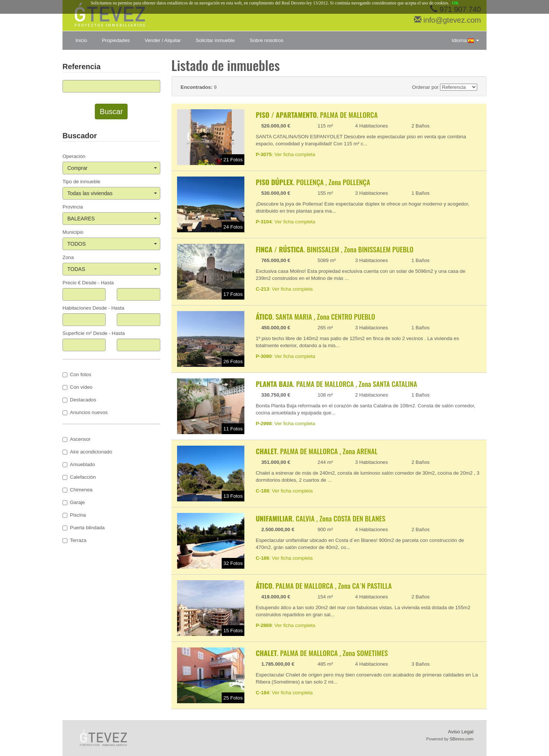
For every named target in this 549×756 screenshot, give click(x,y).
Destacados (79, 400)
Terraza (74, 540)
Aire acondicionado (87, 452)
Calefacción (79, 477)
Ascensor (77, 439)
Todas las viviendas (112, 193)
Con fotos (77, 374)
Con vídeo (78, 387)
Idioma (465, 41)
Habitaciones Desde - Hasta (93, 308)
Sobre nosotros (266, 40)
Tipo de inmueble (81, 182)
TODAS (112, 269)
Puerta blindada (84, 528)
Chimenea (78, 490)
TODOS (112, 244)
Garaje (74, 502)
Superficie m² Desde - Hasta (94, 333)
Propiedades (116, 40)
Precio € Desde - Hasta (88, 283)
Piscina (74, 515)
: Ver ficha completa (285, 154)
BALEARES (112, 219)
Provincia (73, 207)
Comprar (112, 168)
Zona (68, 257)
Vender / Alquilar (163, 40)
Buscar (111, 112)
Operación (74, 156)
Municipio (73, 232)
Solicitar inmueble (215, 40)
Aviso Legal (461, 732)
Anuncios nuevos (85, 412)
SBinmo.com (462, 739)
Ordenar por (425, 87)
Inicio (81, 40)
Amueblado (79, 464)
